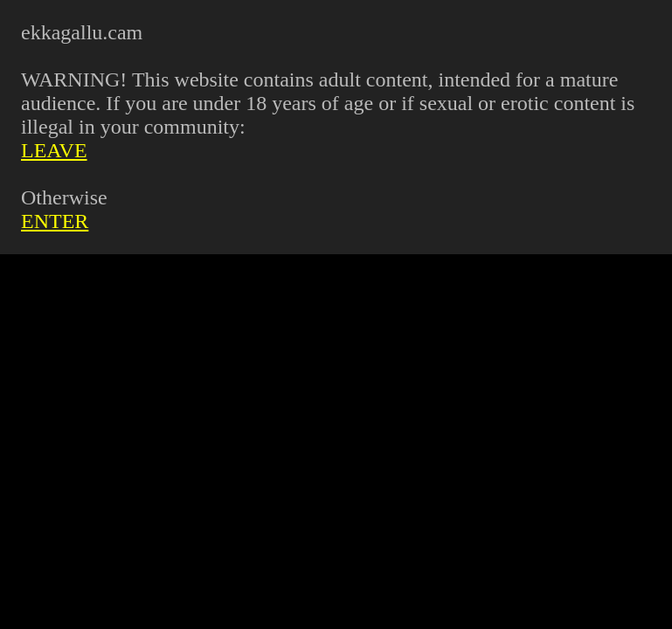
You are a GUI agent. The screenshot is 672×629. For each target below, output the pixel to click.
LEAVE (54, 150)
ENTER (55, 221)
